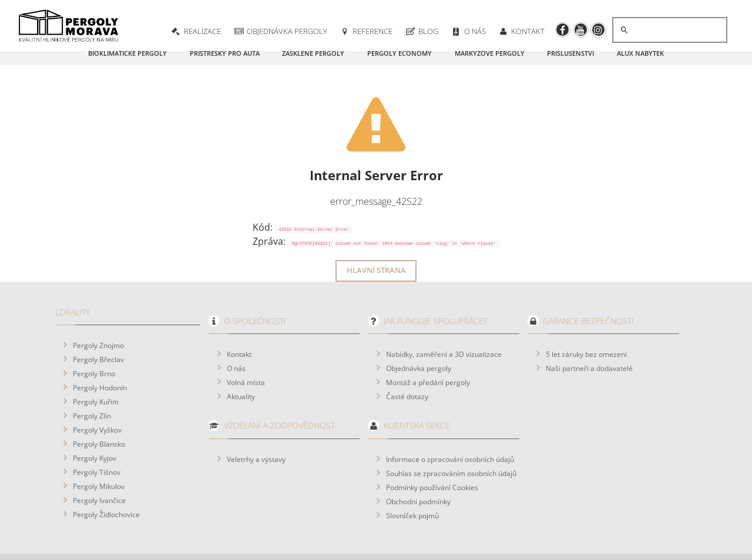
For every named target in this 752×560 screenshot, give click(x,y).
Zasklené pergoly (313, 53)
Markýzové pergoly (490, 53)
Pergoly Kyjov (95, 426)
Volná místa (246, 350)
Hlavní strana (376, 238)
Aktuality (241, 364)
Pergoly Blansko (99, 411)
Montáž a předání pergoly (428, 350)
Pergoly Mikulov (99, 454)
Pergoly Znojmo (98, 313)
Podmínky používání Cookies (432, 455)
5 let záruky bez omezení (586, 322)
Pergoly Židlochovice (106, 482)
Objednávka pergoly (419, 336)
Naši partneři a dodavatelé (589, 336)
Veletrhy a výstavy (256, 427)
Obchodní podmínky (418, 469)
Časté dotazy (407, 364)
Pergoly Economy (399, 53)
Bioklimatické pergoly (127, 53)
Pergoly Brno (94, 341)
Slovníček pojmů (412, 483)
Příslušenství (570, 53)
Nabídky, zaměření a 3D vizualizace (444, 322)
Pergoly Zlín (92, 383)
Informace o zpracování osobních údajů (450, 427)
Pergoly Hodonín (100, 355)
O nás (236, 336)
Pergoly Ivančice (99, 468)
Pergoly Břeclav (98, 327)
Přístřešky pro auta (225, 53)
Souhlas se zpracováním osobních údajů (451, 441)
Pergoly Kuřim (96, 369)
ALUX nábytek (640, 53)
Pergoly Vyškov (97, 397)
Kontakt (239, 322)
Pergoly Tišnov (97, 440)
